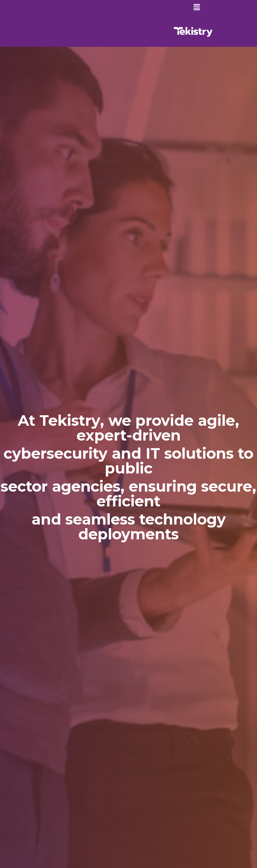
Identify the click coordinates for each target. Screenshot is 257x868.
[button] (197, 7)
